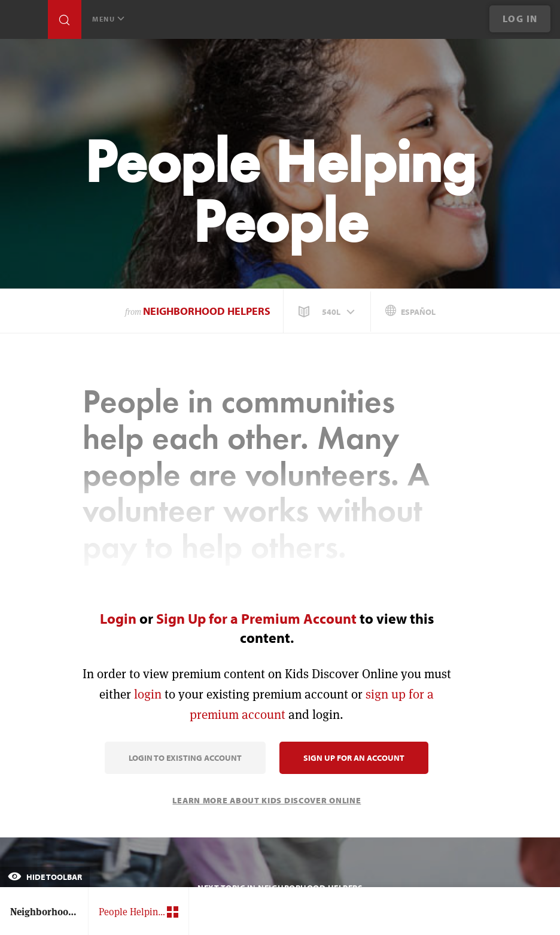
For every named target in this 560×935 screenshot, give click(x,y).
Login (118, 618)
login (148, 694)
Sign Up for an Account (354, 758)
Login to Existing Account (185, 758)
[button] (328, 312)
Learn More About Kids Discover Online (267, 800)
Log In (520, 19)
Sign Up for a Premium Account (256, 618)
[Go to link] (24, 22)
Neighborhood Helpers (207, 311)
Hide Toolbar (45, 877)
